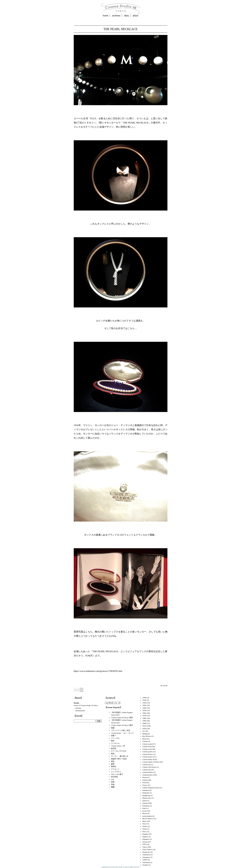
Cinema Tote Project (149, 767)
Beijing (145, 734)
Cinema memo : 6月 (118, 746)
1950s (144, 710)
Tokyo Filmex (147, 849)
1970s (144, 716)
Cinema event (147, 749)
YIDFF (145, 860)
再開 (113, 728)
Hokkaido (146, 793)
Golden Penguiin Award (150, 788)
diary (127, 16)
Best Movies (147, 736)
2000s (144, 723)
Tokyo (144, 847)
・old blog (77, 708)
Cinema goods (147, 752)
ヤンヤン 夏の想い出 (120, 756)
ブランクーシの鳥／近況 (120, 730)
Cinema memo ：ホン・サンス (122, 733)
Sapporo (145, 837)
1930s (144, 705)
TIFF (144, 844)
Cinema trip (146, 770)
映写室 (114, 748)
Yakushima (146, 855)
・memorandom (79, 711)
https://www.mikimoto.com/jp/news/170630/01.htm (98, 671)
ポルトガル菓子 (117, 774)
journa (144, 801)
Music (144, 821)
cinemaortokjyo (148, 772)
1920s (144, 703)
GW (112, 779)
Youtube (145, 865)
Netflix (145, 826)
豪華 (113, 764)
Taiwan (145, 842)
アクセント (115, 769)
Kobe (144, 808)
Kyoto (144, 811)
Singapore (146, 839)
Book (144, 739)
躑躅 (113, 787)
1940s (144, 708)
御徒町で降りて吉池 (119, 759)
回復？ (114, 736)
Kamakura (146, 806)
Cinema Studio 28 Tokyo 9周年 (122, 718)
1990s (144, 721)
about (135, 16)
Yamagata (146, 857)
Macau (145, 813)
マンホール (115, 743)
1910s (144, 700)
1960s (144, 713)
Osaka (144, 829)
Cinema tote (146, 765)
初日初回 (114, 777)
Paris (144, 831)
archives (116, 16)
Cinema (145, 741)
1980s (144, 718)
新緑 (113, 754)
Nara (144, 824)
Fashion (145, 780)
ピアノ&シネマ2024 (119, 751)
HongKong (146, 795)
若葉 (113, 782)
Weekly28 (146, 852)
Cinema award (147, 744)
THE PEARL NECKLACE (120, 29)
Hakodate (146, 790)
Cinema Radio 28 (148, 759)
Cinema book (147, 746)
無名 (113, 741)
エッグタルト (116, 772)
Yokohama (146, 862)
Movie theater (147, 819)
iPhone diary (147, 798)
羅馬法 (114, 766)
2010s (144, 726)
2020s (144, 728)
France (145, 785)
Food (144, 782)
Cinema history (148, 754)
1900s (144, 698)
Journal (145, 803)
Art (143, 731)
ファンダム (115, 738)
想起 (113, 761)
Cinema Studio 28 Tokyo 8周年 (122, 725)
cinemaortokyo (147, 775)
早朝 (113, 785)
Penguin (145, 834)
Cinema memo (147, 757)
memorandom (147, 816)
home (106, 16)
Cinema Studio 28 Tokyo (151, 762)
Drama (145, 777)
